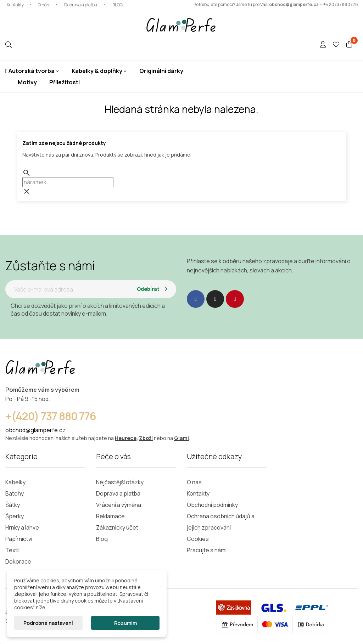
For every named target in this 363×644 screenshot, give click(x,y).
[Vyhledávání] (68, 182)
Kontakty (15, 5)
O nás (43, 5)
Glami (181, 438)
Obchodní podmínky (212, 505)
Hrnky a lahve (22, 527)
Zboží (146, 438)
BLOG (118, 5)
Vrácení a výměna (119, 505)
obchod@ (18, 430)
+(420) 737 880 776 (51, 416)
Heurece (126, 438)
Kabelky (15, 482)
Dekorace (18, 561)
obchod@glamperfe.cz (294, 4)
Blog (102, 539)
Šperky (15, 516)
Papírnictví (19, 539)
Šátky (13, 505)
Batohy (15, 493)
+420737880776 (341, 4)
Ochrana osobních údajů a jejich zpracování (221, 522)
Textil (12, 550)
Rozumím (125, 623)
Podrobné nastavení (48, 623)
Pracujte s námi (207, 550)
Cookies (198, 539)
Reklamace (110, 516)
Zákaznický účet (117, 527)
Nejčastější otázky (120, 482)
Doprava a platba (81, 5)
